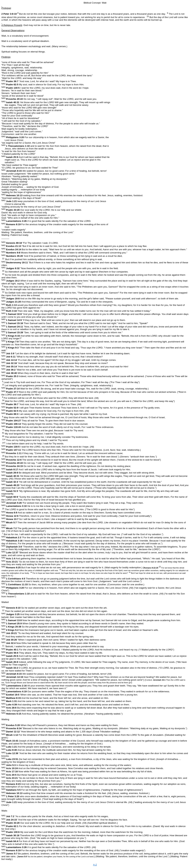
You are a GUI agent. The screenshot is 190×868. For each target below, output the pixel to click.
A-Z (95, 865)
